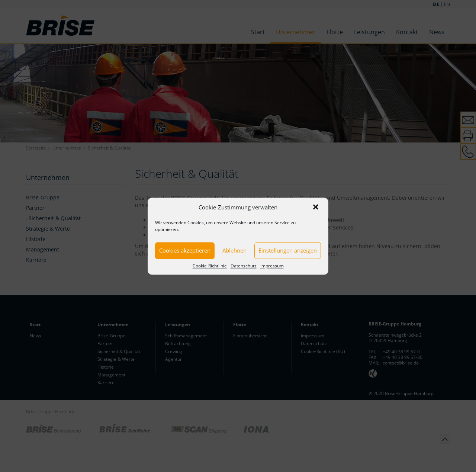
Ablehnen (234, 250)
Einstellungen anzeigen (288, 250)
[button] (316, 208)
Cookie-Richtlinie (210, 266)
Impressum (272, 266)
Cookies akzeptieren (185, 250)
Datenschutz (244, 266)
